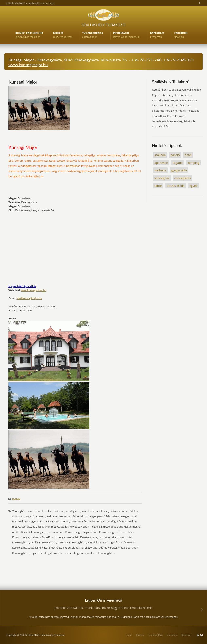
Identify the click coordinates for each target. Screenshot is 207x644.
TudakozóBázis (155, 635)
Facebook (199, 3)
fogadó (178, 163)
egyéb (194, 186)
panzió (16, 499)
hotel (188, 155)
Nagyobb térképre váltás (22, 286)
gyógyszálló (179, 170)
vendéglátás (183, 178)
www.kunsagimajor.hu (28, 65)
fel (201, 635)
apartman (161, 163)
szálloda (160, 155)
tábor (158, 186)
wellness (160, 170)
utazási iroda (176, 186)
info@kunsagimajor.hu (29, 298)
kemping (193, 163)
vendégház (162, 178)
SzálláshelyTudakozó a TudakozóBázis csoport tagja (30, 3)
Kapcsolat (186, 635)
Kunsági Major (23, 82)
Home (129, 635)
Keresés (140, 635)
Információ (172, 635)
